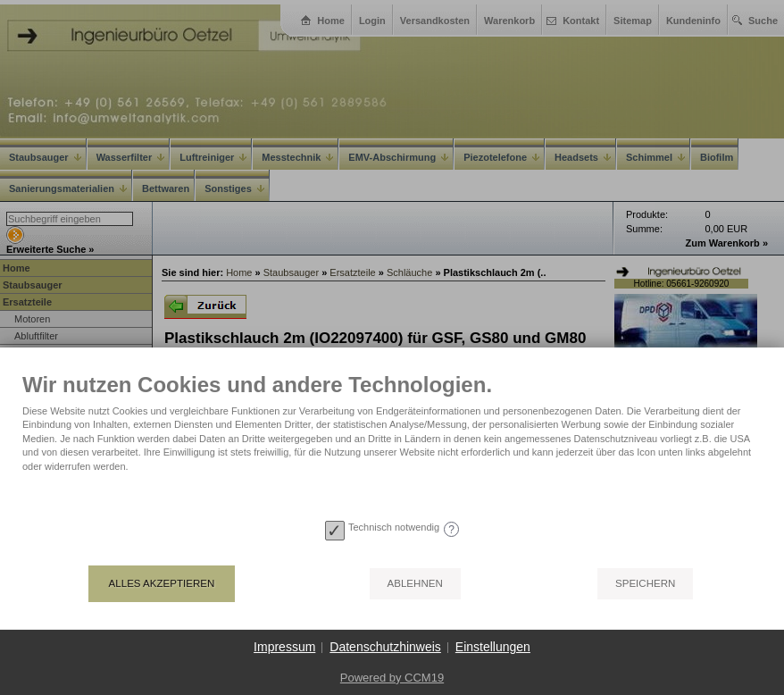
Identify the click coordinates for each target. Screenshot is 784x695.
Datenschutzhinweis (385, 647)
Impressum (284, 647)
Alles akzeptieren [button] (162, 583)
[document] (392, 443)
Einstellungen (493, 647)
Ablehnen (415, 583)
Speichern (645, 583)
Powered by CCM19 (392, 678)
